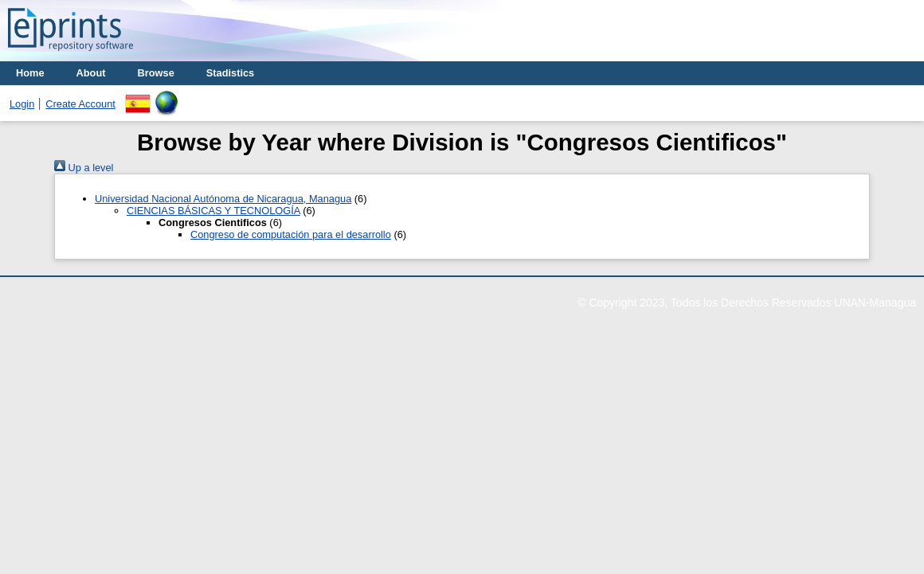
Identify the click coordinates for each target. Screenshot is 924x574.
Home (30, 73)
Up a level (84, 168)
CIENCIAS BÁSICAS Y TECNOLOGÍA (213, 211)
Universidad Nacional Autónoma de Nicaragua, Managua (223, 199)
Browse (156, 73)
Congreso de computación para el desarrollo (291, 234)
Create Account (80, 104)
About (91, 73)
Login (22, 104)
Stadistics (230, 73)
